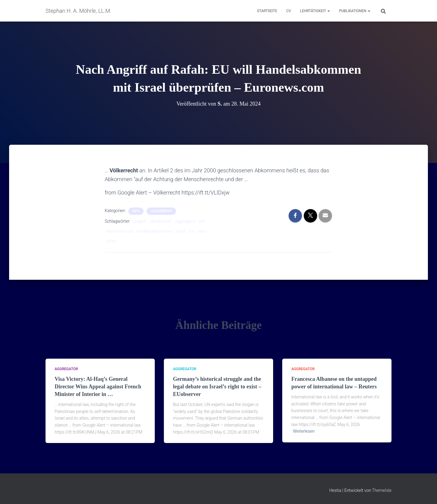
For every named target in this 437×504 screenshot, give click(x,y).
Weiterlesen (304, 431)
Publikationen (355, 11)
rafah (111, 241)
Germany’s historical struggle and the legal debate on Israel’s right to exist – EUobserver (217, 387)
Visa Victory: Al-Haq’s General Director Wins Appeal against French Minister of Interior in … (98, 387)
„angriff (140, 221)
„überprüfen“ (161, 221)
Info (136, 211)
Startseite (267, 11)
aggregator (66, 369)
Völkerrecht (161, 211)
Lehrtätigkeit (315, 11)
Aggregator (185, 221)
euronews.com (120, 231)
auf (202, 221)
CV (288, 11)
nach (202, 231)
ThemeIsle (382, 490)
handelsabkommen (155, 231)
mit (191, 231)
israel (181, 231)
